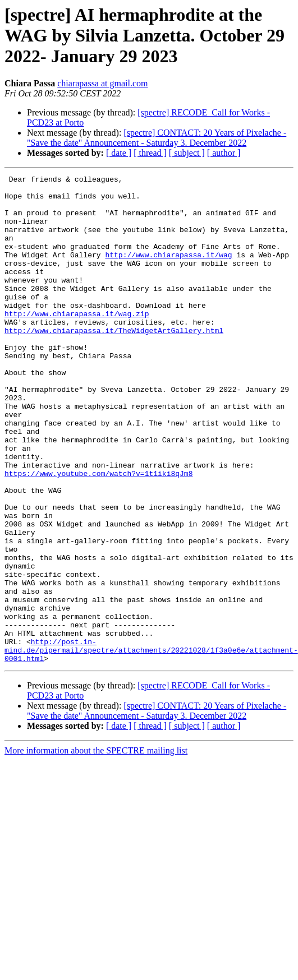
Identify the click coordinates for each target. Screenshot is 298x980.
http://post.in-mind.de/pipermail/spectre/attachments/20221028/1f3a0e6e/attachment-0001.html (151, 746)
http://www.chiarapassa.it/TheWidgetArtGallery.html (114, 362)
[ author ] (224, 153)
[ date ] (119, 153)
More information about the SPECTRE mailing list (96, 848)
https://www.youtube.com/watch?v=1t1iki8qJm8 (98, 534)
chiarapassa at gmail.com (102, 83)
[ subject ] (187, 153)
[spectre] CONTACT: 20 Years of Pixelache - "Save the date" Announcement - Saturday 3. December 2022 (157, 138)
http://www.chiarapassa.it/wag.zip (77, 342)
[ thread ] (150, 153)
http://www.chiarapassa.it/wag (168, 271)
